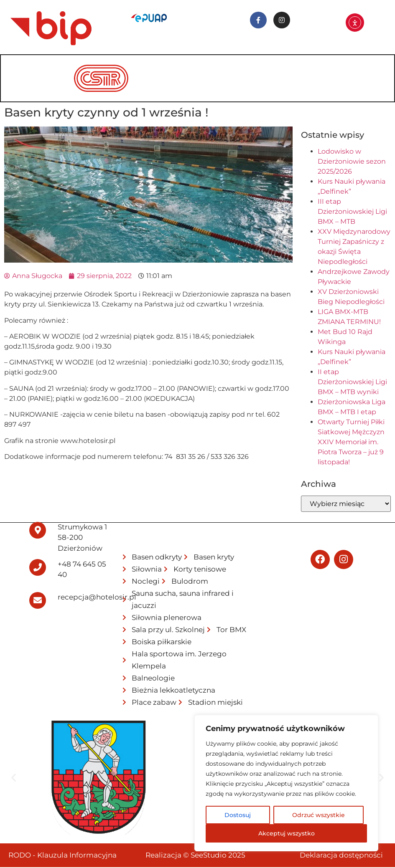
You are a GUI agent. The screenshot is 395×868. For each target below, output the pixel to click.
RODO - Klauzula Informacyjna (62, 856)
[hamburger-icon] (376, 67)
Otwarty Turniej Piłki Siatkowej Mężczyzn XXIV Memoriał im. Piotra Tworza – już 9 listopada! (351, 443)
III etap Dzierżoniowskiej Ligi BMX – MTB (352, 212)
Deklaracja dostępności (341, 856)
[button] (14, 778)
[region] (286, 783)
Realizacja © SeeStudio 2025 (195, 856)
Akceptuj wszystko (287, 833)
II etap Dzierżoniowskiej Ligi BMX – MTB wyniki (352, 383)
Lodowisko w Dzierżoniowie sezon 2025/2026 (352, 162)
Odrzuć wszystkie (319, 815)
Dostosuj (238, 815)
